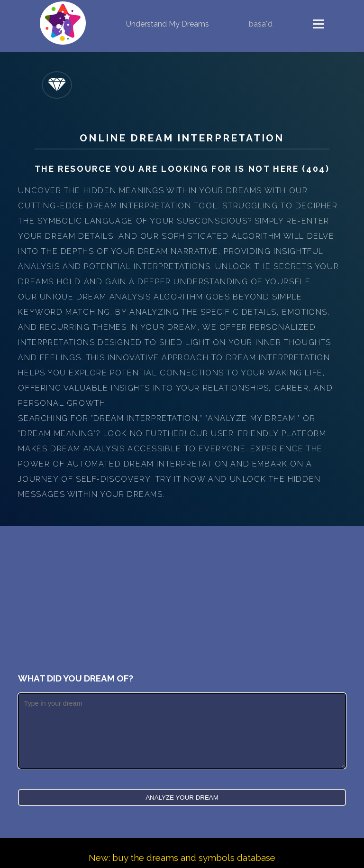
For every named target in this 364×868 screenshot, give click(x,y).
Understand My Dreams (168, 24)
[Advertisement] (182, 597)
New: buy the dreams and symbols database (182, 858)
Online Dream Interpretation (182, 138)
